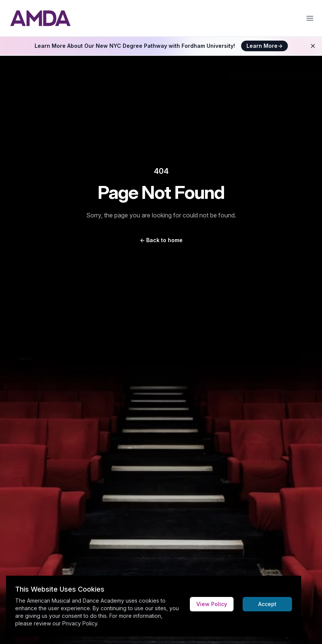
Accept (267, 604)
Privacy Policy (80, 623)
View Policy (212, 604)
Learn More (264, 46)
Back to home (161, 240)
